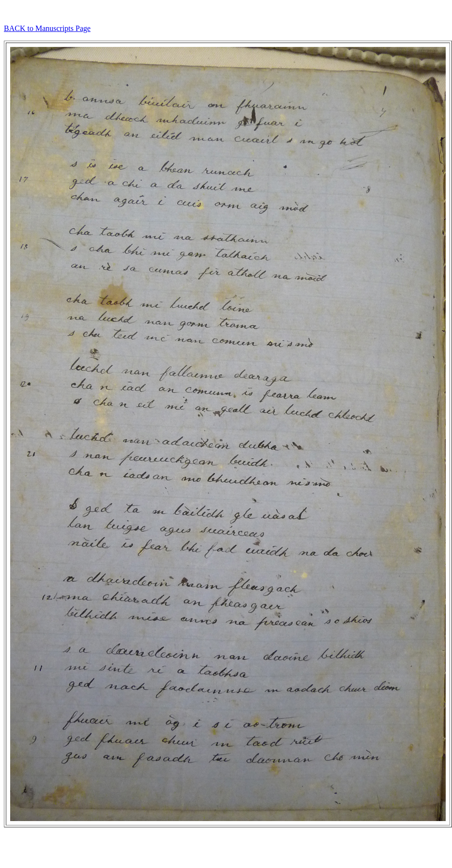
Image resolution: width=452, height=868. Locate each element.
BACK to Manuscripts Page (47, 28)
